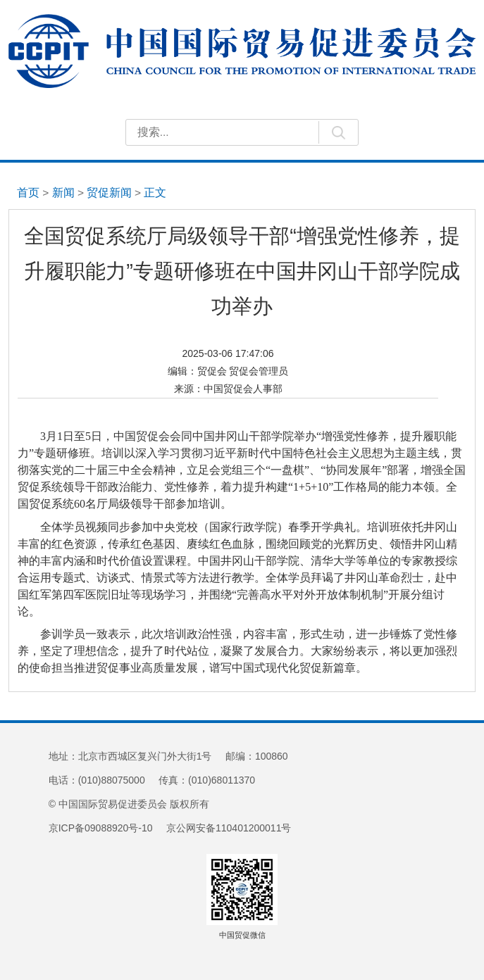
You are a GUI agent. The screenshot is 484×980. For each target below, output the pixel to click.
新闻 (63, 193)
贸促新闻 (109, 193)
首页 (28, 193)
